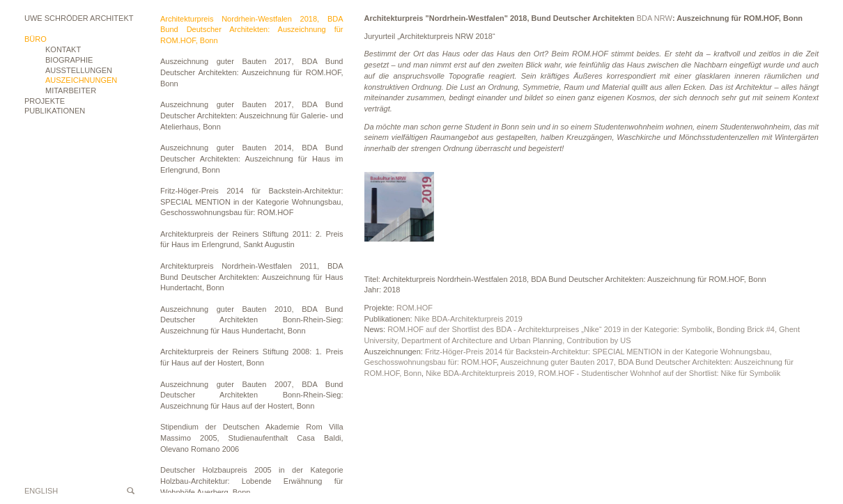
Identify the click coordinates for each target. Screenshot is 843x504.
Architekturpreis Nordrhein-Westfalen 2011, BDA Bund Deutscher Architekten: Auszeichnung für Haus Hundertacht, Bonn (252, 277)
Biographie (69, 60)
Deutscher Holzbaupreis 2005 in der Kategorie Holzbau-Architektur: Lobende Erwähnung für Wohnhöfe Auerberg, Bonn (252, 481)
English (41, 491)
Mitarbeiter (71, 90)
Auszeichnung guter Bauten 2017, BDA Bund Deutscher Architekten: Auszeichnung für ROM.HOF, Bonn (252, 72)
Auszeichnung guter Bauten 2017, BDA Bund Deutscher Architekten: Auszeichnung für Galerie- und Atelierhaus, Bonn (252, 115)
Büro (36, 39)
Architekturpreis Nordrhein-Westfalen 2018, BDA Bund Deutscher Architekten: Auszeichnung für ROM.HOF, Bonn (252, 30)
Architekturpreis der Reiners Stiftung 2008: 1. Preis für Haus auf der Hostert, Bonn (252, 357)
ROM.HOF (415, 308)
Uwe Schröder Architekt (79, 18)
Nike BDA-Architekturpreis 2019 (469, 319)
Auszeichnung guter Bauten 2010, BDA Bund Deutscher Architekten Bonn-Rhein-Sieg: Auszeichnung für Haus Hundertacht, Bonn (252, 320)
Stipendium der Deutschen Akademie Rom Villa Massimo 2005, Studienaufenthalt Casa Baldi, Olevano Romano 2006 (252, 438)
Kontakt (63, 49)
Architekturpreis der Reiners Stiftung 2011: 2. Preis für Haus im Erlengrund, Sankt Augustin (252, 239)
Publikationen (55, 111)
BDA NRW (655, 18)
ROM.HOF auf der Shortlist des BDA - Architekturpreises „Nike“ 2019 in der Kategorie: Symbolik (550, 329)
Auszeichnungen (81, 80)
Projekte (45, 101)
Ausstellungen (79, 70)
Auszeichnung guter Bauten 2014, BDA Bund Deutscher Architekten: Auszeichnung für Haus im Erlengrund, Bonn (252, 158)
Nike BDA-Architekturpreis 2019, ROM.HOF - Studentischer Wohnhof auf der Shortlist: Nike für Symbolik (603, 373)
